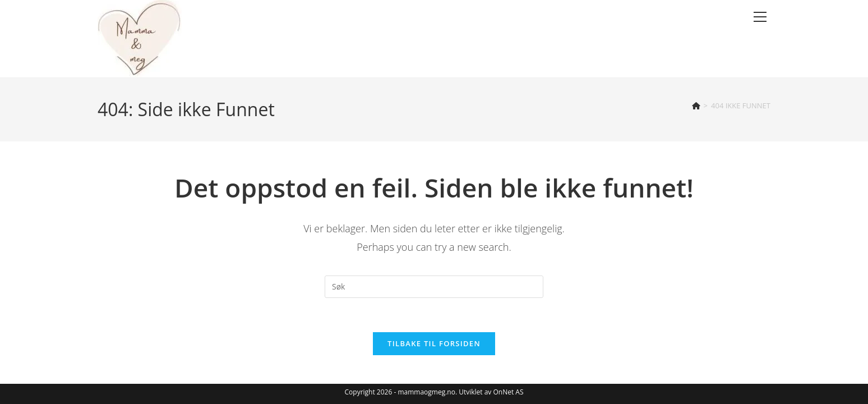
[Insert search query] (434, 287)
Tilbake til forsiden (434, 343)
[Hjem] (696, 105)
